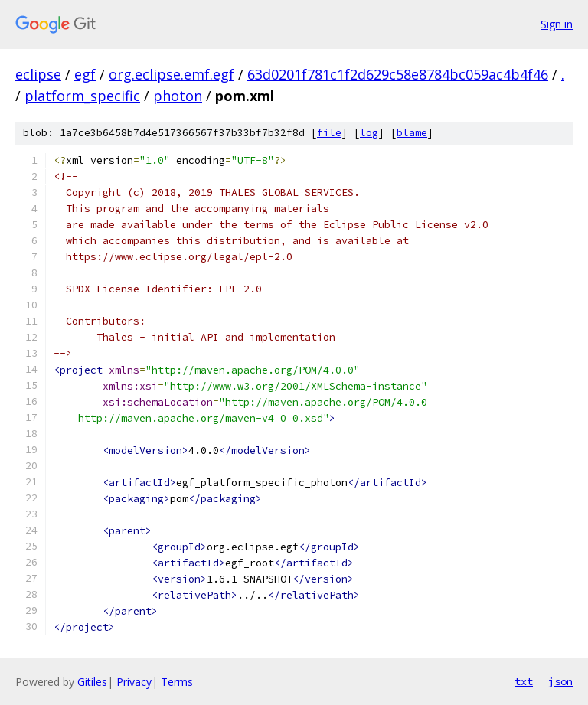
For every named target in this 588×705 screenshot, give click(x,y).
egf (85, 74)
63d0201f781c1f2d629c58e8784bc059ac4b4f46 (398, 74)
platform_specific (82, 96)
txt (524, 681)
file (329, 133)
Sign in (557, 24)
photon (178, 96)
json (560, 681)
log (369, 133)
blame (412, 133)
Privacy (134, 682)
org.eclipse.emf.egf (171, 74)
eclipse (38, 74)
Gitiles (92, 682)
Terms (177, 682)
